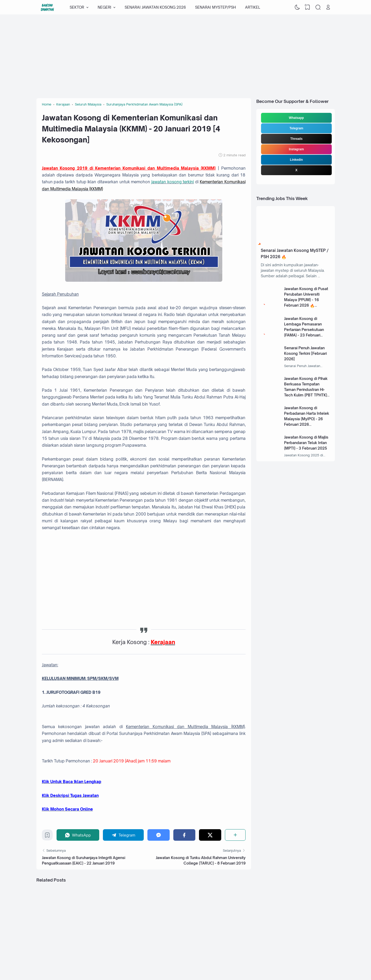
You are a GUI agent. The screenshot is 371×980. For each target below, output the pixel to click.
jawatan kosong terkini (173, 182)
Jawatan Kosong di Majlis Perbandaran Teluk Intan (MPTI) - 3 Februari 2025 (306, 443)
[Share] (235, 835)
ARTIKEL (253, 7)
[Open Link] (328, 7)
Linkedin (296, 160)
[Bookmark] (47, 836)
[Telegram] (123, 835)
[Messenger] (159, 835)
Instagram (296, 149)
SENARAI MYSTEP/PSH (215, 7)
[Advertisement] (186, 56)
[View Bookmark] (308, 7)
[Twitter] (210, 835)
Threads (297, 139)
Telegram (296, 128)
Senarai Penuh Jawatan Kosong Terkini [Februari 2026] (305, 353)
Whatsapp (296, 118)
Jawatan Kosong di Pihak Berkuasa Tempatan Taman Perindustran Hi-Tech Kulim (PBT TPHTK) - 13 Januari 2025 (307, 389)
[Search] (318, 7)
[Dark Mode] (297, 7)
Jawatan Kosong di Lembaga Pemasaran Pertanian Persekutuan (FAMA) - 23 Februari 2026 (304, 330)
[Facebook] (184, 835)
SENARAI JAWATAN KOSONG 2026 (155, 7)
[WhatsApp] (78, 835)
